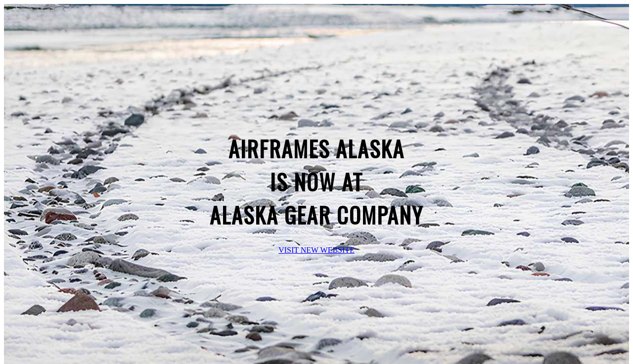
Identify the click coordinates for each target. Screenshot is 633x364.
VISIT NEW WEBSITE (316, 250)
